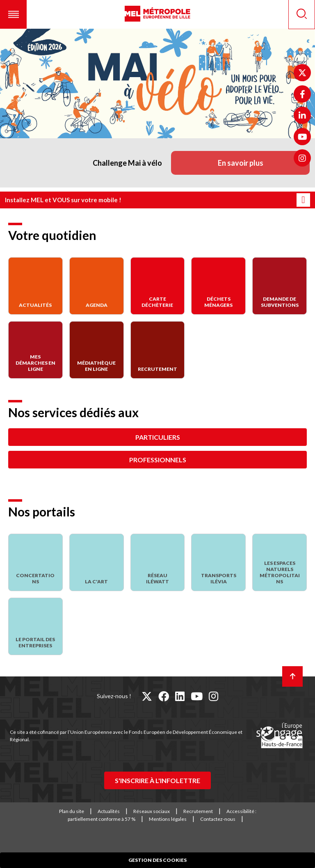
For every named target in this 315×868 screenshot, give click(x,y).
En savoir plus (241, 163)
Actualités (109, 811)
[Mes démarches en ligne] (35, 350)
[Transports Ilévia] (218, 562)
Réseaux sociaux (152, 811)
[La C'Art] (97, 562)
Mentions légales (168, 819)
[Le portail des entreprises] (35, 626)
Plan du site (72, 811)
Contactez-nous (218, 819)
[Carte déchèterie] (158, 286)
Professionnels (158, 460)
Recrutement (198, 811)
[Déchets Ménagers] (218, 286)
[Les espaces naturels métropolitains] (280, 562)
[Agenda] (97, 286)
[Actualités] (35, 286)
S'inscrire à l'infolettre (157, 780)
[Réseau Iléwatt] (158, 562)
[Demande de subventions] (280, 286)
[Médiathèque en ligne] (97, 350)
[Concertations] (35, 562)
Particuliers (158, 437)
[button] (13, 14)
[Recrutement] (158, 350)
